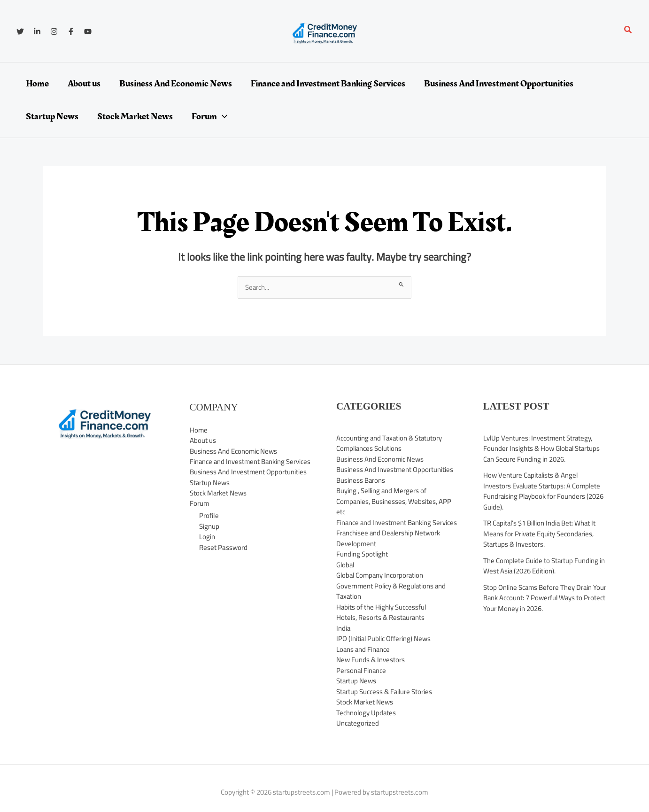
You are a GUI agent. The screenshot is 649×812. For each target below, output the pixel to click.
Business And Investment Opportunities (248, 483)
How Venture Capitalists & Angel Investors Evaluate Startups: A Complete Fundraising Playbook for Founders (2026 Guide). (544, 491)
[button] (628, 31)
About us (203, 441)
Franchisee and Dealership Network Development (389, 549)
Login (207, 548)
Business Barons (361, 480)
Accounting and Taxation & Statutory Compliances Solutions (390, 443)
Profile (209, 527)
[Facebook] (71, 31)
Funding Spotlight (362, 565)
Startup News (210, 493)
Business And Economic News (234, 451)
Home (199, 430)
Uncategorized (358, 734)
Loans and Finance (364, 660)
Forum (200, 514)
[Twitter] (20, 31)
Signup (209, 537)
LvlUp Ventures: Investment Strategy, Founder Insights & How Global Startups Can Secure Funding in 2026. (542, 449)
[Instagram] (54, 31)
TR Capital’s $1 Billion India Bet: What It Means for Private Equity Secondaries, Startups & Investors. (541, 534)
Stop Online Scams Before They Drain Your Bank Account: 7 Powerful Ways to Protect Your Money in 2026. (541, 598)
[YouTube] (88, 31)
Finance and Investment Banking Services (238, 467)
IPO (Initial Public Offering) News (384, 649)
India (344, 638)
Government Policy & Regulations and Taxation (392, 602)
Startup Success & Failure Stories (385, 702)
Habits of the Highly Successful (382, 617)
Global (346, 575)
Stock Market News (219, 504)
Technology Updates (367, 723)
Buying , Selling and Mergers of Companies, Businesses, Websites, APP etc (394, 501)
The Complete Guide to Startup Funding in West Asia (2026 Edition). (545, 566)
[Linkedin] (37, 31)
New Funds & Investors (371, 670)
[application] (222, 116)
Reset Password (223, 559)
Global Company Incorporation (381, 586)
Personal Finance (362, 681)
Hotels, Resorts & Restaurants (381, 628)
